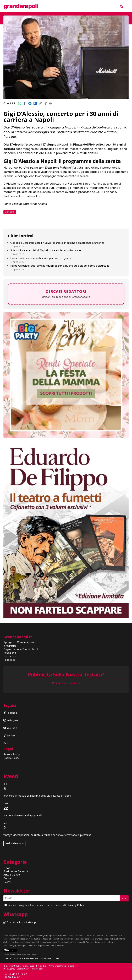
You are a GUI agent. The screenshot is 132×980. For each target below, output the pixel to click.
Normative (10, 656)
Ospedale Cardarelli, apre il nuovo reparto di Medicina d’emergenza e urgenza (57, 243)
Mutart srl (42, 966)
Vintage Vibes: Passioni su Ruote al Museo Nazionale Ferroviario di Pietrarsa (47, 835)
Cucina (7, 878)
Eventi (7, 882)
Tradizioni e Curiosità (16, 871)
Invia (124, 898)
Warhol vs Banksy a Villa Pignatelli (23, 815)
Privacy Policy (12, 754)
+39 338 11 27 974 (12, 977)
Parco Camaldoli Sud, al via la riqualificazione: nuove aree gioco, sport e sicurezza (60, 266)
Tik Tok (9, 736)
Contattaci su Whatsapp (20, 922)
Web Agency (9, 969)
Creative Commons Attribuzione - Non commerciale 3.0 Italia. (32, 958)
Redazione (10, 653)
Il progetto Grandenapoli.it (19, 642)
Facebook (11, 713)
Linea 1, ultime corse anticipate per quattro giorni (40, 258)
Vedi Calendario (14, 843)
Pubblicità (9, 660)
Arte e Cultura (12, 875)
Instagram (11, 720)
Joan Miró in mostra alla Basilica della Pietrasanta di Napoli (37, 796)
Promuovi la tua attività (66, 683)
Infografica (10, 646)
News (7, 868)
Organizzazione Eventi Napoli (21, 649)
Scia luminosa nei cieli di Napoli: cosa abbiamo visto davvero (47, 250)
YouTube (10, 728)
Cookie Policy (11, 758)
